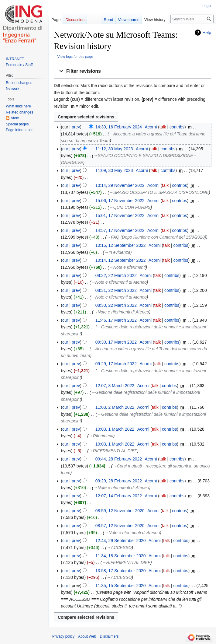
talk (163, 127)
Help (207, 33)
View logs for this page (75, 56)
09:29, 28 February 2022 (119, 481)
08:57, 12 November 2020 (120, 526)
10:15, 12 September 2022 (121, 245)
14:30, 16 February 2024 (119, 127)
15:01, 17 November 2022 (120, 215)
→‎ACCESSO (119, 548)
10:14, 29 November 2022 (120, 185)
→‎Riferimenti (101, 436)
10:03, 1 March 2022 (115, 429)
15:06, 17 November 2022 (120, 201)
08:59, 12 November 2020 (120, 511)
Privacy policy (63, 636)
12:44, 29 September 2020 (121, 541)
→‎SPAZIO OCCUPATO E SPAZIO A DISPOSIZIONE (159, 192)
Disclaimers (109, 636)
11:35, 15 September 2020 (121, 586)
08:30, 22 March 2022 (116, 305)
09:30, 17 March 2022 (116, 342)
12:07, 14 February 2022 (119, 496)
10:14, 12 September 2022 (121, 260)
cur (65, 149)
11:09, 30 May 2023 (114, 170)
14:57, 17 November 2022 (120, 230)
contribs (177, 127)
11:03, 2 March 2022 (115, 407)
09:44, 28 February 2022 (119, 459)
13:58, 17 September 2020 (121, 571)
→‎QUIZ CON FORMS (130, 207)
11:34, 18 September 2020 (121, 556)
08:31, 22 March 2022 (116, 290)
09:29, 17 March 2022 (116, 364)
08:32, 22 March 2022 (116, 275)
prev (76, 127)
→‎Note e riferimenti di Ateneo (119, 282)
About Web (87, 636)
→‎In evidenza (117, 252)
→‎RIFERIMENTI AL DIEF (113, 451)
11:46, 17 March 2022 (116, 320)
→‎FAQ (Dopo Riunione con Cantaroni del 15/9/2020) (156, 237)
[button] (132, 71)
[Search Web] (192, 19)
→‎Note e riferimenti (127, 267)
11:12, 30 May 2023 (114, 149)
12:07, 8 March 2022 (115, 386)
